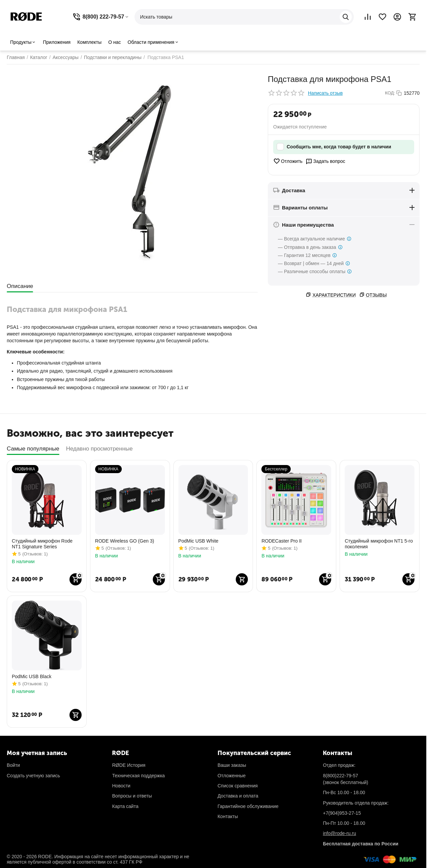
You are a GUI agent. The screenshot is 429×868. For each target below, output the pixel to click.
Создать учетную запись (33, 776)
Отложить (288, 161)
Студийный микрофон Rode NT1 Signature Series (42, 544)
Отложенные (232, 776)
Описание (20, 286)
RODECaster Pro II (281, 541)
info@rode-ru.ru (339, 833)
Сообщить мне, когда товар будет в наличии (334, 147)
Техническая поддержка (138, 776)
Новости (121, 786)
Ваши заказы (232, 765)
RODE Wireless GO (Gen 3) (125, 541)
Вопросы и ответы (132, 796)
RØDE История (129, 765)
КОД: (390, 93)
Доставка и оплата (238, 796)
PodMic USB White (198, 541)
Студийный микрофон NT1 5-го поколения (379, 544)
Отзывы (376, 295)
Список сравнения (238, 786)
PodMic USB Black (32, 676)
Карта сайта (125, 806)
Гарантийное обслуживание (248, 806)
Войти (13, 765)
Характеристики (334, 295)
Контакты (228, 816)
